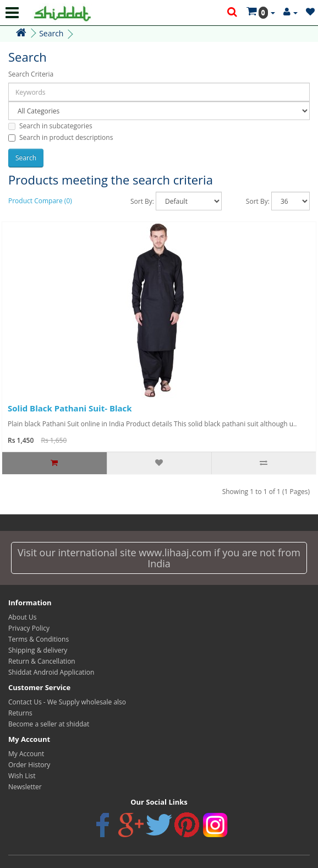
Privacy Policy (29, 628)
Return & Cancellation (42, 661)
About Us (22, 617)
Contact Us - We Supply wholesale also (67, 702)
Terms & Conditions (39, 639)
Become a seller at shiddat (49, 724)
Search (51, 33)
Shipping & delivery (38, 650)
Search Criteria (31, 74)
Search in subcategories (50, 126)
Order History (29, 765)
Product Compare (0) (40, 201)
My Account (26, 754)
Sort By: (142, 201)
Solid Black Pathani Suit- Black (70, 408)
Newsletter (25, 787)
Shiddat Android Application (51, 672)
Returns (20, 713)
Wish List (22, 776)
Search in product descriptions (61, 137)
